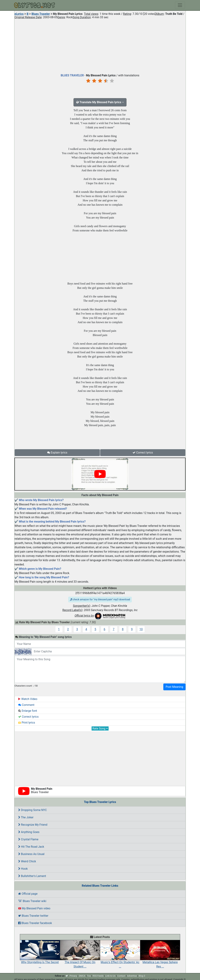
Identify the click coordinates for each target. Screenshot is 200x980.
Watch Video (28, 699)
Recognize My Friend (33, 825)
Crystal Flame (28, 839)
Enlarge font (28, 711)
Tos (89, 976)
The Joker (26, 817)
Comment (26, 705)
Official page (28, 894)
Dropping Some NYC (33, 810)
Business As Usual (31, 854)
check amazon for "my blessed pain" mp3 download (100, 599)
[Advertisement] (100, 45)
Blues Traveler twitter (33, 916)
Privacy (73, 976)
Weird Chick (27, 861)
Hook (23, 869)
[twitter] (67, 976)
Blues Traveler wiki (32, 901)
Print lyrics (27, 723)
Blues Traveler (41, 14)
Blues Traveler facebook (35, 923)
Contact (121, 976)
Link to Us (110, 976)
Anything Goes (29, 832)
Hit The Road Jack (31, 847)
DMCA (82, 976)
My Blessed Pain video (34, 908)
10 (141, 629)
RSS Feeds (98, 976)
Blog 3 (142, 976)
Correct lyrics (143, 453)
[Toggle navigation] (180, 5)
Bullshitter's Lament (32, 876)
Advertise (132, 976)
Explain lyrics (57, 453)
